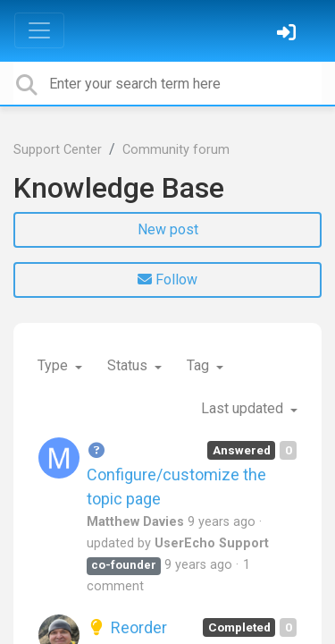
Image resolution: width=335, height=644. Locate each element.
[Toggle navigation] (39, 30)
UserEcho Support (212, 543)
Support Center (58, 150)
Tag (200, 365)
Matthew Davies (135, 522)
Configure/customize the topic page (176, 475)
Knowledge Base (119, 188)
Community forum (176, 150)
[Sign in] (289, 34)
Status (129, 365)
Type (54, 365)
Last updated (244, 408)
